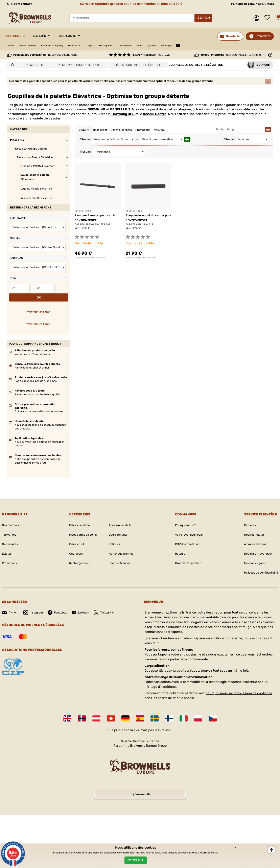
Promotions (263, 36)
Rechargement (131, 46)
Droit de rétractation (186, 557)
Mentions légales (250, 557)
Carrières (244, 519)
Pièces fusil (90, 46)
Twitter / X (113, 607)
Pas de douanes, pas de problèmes (36, 375)
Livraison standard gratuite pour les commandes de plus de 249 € (130, 4)
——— (218, 45)
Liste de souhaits (268, 18)
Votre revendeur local (186, 529)
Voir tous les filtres (39, 306)
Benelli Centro (155, 117)
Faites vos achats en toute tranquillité (38, 389)
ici (216, 850)
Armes (13, 46)
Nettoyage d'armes (121, 548)
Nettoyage (205, 46)
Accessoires (154, 46)
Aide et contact (20, 4)
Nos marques (12, 519)
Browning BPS (123, 117)
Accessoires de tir (121, 519)
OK (62, 292)
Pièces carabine (33, 46)
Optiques (186, 46)
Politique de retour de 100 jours (249, 4)
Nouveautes (11, 538)
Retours (176, 548)
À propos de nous (251, 538)
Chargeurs (71, 548)
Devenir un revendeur (254, 548)
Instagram (36, 607)
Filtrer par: (85, 143)
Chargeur (109, 46)
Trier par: (85, 155)
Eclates (8, 548)
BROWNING (97, 113)
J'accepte (136, 859)
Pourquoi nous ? (183, 519)
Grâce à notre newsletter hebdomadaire (39, 406)
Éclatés (47, 36)
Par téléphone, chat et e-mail (32, 362)
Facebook (62, 607)
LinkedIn (87, 607)
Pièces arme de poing (63, 46)
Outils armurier (118, 529)
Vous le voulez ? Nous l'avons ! (33, 348)
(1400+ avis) (152, 55)
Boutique (16, 36)
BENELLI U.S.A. (123, 113)
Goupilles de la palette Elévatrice (90, 261)
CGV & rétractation (184, 538)
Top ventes (10, 529)
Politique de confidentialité (258, 567)
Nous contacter (249, 529)
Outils (171, 46)
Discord (11, 607)
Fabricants (80, 36)
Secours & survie (120, 557)
